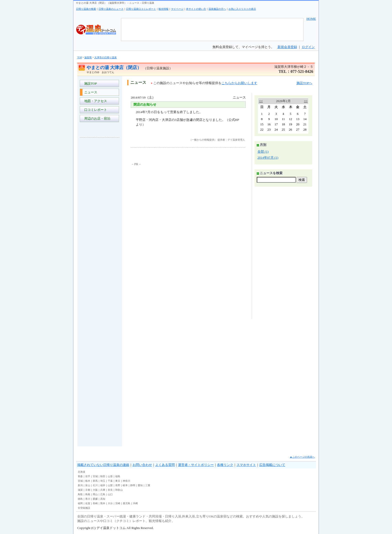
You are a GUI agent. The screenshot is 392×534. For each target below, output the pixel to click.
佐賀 (88, 503)
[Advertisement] (100, 216)
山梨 (110, 485)
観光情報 (163, 9)
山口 (110, 494)
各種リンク (225, 465)
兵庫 (103, 490)
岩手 (88, 476)
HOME (311, 19)
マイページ (177, 9)
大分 (110, 503)
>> (306, 101)
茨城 (80, 481)
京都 (88, 490)
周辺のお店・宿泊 (96, 118)
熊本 (103, 503)
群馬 (95, 481)
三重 (148, 485)
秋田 (103, 476)
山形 (110, 476)
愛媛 (95, 499)
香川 (88, 499)
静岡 (133, 485)
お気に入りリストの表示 (242, 9)
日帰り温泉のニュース (111, 9)
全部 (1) (263, 152)
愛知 (140, 485)
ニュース (90, 92)
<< (261, 101)
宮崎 (118, 503)
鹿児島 (126, 503)
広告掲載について (272, 465)
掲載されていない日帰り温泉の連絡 (103, 465)
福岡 (80, 503)
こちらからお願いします (239, 83)
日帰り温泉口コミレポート (141, 9)
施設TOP (90, 83)
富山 (88, 485)
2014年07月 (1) (268, 158)
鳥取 (80, 494)
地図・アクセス (95, 101)
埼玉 (103, 481)
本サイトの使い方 (196, 9)
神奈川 (126, 481)
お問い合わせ (142, 465)
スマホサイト (246, 465)
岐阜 (125, 485)
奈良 (110, 490)
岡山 (95, 494)
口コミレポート (95, 110)
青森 (80, 476)
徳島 (80, 499)
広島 (103, 494)
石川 (95, 485)
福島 (118, 476)
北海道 (81, 472)
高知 (103, 499)
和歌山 (119, 490)
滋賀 (80, 490)
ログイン (308, 47)
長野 (118, 485)
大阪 (95, 490)
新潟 (80, 485)
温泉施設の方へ (217, 9)
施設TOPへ (304, 83)
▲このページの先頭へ (302, 457)
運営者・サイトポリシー (196, 465)
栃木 (88, 481)
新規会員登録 (287, 47)
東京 (118, 481)
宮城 (95, 476)
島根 (88, 494)
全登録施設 (84, 508)
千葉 (110, 481)
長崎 (95, 503)
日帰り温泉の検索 (86, 9)
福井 (103, 485)
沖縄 (135, 503)
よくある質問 (165, 465)
